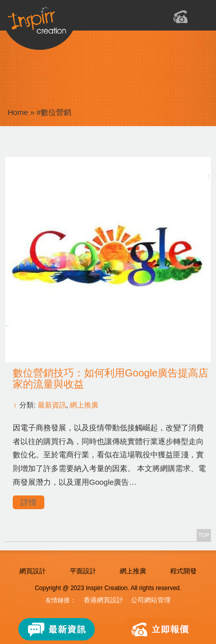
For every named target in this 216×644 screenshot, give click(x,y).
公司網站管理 (151, 600)
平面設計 (83, 571)
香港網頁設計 (103, 600)
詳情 (29, 502)
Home (18, 112)
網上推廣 (84, 405)
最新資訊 (52, 405)
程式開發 (183, 571)
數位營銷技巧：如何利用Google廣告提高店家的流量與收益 (111, 378)
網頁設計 (33, 571)
